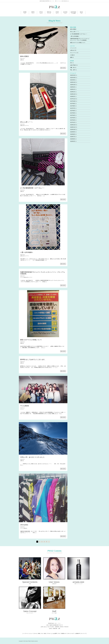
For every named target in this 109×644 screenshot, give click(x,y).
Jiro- (71, 63)
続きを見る (63, 68)
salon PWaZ (73, 65)
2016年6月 (73, 139)
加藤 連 (72, 67)
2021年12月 (73, 75)
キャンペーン (26, 125)
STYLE (41, 13)
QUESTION (73, 13)
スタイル (35, 633)
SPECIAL (49, 13)
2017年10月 (73, 101)
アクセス (49, 633)
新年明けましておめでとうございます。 (33, 359)
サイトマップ (83, 633)
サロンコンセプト (71, 633)
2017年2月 (73, 120)
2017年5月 (73, 113)
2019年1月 (73, 92)
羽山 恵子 (73, 70)
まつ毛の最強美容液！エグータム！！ (32, 188)
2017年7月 (73, 108)
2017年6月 (73, 111)
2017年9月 (73, 104)
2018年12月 (73, 94)
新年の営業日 (25, 56)
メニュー (31, 633)
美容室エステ (64, 633)
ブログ (59, 633)
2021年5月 (73, 80)
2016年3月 (73, 141)
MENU (33, 13)
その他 (72, 55)
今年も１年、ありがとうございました (32, 457)
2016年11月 (73, 127)
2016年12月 (73, 125)
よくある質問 (54, 633)
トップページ (26, 633)
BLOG (81, 13)
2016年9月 (73, 132)
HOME (25, 13)
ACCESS (65, 13)
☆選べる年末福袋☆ (27, 252)
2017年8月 (73, 106)
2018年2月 (73, 96)
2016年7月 (73, 137)
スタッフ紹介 (44, 633)
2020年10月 (73, 85)
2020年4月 (73, 87)
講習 (71, 57)
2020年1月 (73, 89)
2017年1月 (73, 122)
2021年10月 (73, 78)
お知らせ (22, 60)
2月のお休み (24, 525)
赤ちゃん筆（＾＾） (27, 122)
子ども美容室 (25, 406)
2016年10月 (73, 129)
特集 (39, 633)
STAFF (57, 13)
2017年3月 (73, 118)
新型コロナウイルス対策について (31, 340)
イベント (22, 277)
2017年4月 (73, 115)
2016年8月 (73, 134)
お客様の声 (78, 633)
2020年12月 (73, 82)
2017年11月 (73, 99)
